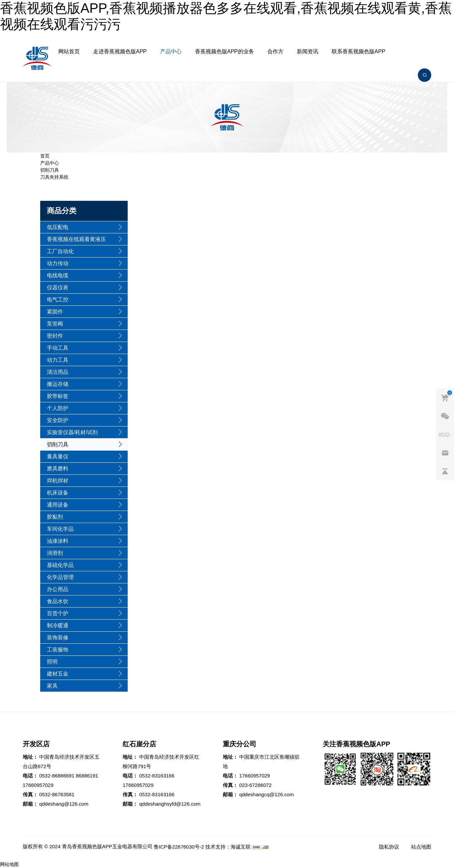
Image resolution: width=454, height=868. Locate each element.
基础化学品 (60, 565)
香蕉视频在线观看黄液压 (76, 239)
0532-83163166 (157, 776)
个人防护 (58, 408)
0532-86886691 (57, 776)
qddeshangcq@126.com (267, 794)
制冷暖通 (58, 625)
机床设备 (58, 493)
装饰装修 (58, 638)
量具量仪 (58, 456)
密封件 (55, 336)
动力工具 (58, 360)
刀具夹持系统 (54, 177)
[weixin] (445, 416)
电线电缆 (58, 275)
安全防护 (58, 420)
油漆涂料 (58, 541)
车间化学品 (60, 529)
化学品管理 (60, 577)
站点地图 (421, 847)
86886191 (87, 776)
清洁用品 (58, 372)
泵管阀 (55, 324)
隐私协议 (389, 847)
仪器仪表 (58, 287)
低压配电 (58, 227)
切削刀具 (50, 170)
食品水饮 (58, 601)
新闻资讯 (308, 51)
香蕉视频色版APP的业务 (224, 51)
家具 (52, 686)
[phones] (445, 434)
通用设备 (58, 505)
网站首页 (69, 51)
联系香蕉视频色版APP (359, 51)
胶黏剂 (55, 517)
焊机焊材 (58, 481)
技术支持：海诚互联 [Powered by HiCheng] (228, 847)
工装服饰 (58, 650)
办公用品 (58, 589)
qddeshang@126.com (64, 804)
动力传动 (58, 263)
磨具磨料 (58, 469)
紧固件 (55, 312)
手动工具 (58, 348)
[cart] (445, 397)
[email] (445, 453)
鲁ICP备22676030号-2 (179, 847)
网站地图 (9, 864)
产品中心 (171, 51)
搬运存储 (58, 384)
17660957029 (38, 785)
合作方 (275, 51)
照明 (52, 662)
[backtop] (445, 471)
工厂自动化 (60, 251)
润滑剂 (55, 553)
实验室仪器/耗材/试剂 (73, 432)
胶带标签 (58, 396)
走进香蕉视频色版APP (120, 51)
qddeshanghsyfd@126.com (170, 804)
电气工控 (58, 300)
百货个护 (58, 613)
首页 (45, 156)
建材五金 (58, 674)
